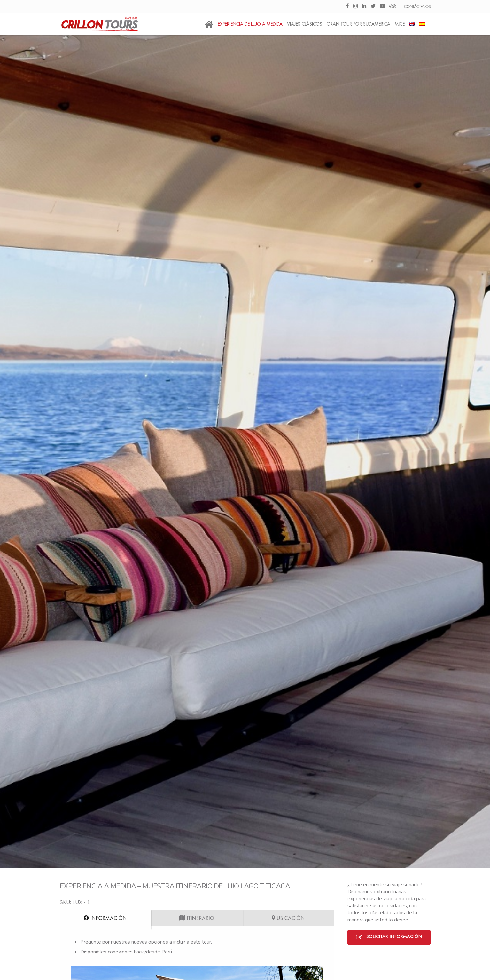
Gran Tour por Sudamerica (358, 24)
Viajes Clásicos (305, 24)
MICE (400, 24)
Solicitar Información (389, 937)
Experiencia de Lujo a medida (250, 24)
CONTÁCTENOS (417, 7)
